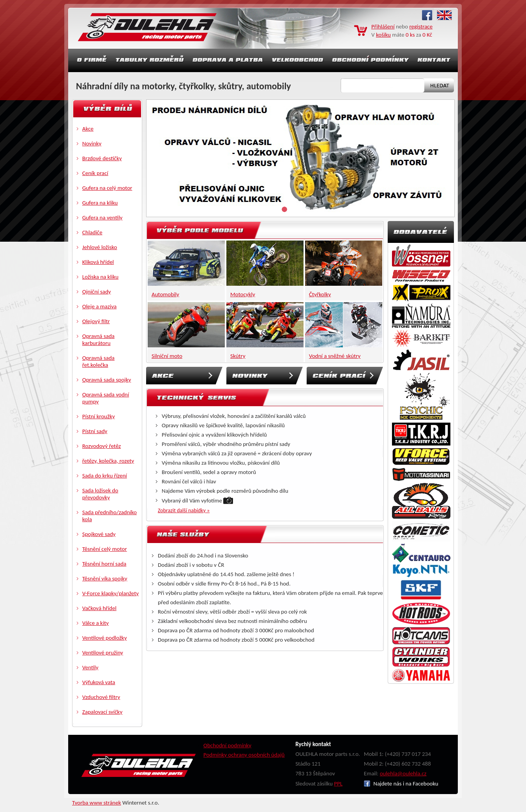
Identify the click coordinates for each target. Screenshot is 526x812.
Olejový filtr (96, 321)
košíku (383, 35)
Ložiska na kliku (100, 277)
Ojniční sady (97, 292)
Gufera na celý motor (107, 188)
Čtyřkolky (320, 294)
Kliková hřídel (98, 262)
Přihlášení (383, 27)
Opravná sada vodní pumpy (106, 398)
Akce (88, 129)
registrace (421, 27)
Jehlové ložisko (100, 247)
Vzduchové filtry (101, 697)
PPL (338, 784)
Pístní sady (95, 431)
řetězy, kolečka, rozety (108, 461)
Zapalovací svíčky (102, 712)
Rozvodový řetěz (101, 446)
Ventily (90, 667)
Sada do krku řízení (105, 476)
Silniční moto (167, 356)
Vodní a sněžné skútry (335, 356)
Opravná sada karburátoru (98, 340)
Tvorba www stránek (97, 803)
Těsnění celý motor (105, 549)
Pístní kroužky (99, 416)
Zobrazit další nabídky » (184, 510)
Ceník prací (95, 173)
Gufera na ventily (102, 218)
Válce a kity (95, 623)
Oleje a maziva (99, 306)
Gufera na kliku (100, 203)
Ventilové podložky (104, 638)
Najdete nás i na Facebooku (401, 784)
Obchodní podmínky (227, 745)
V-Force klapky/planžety (110, 593)
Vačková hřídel (99, 608)
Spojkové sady (99, 534)
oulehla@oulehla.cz (403, 773)
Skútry (238, 356)
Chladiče (92, 232)
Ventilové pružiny (103, 653)
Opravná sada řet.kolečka (98, 361)
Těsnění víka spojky (105, 578)
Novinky (92, 143)
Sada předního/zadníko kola (109, 516)
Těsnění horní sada (104, 564)
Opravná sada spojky (107, 380)
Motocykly (243, 294)
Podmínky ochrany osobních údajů (244, 755)
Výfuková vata (99, 682)
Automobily (165, 294)
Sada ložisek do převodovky (100, 494)
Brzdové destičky (102, 158)
